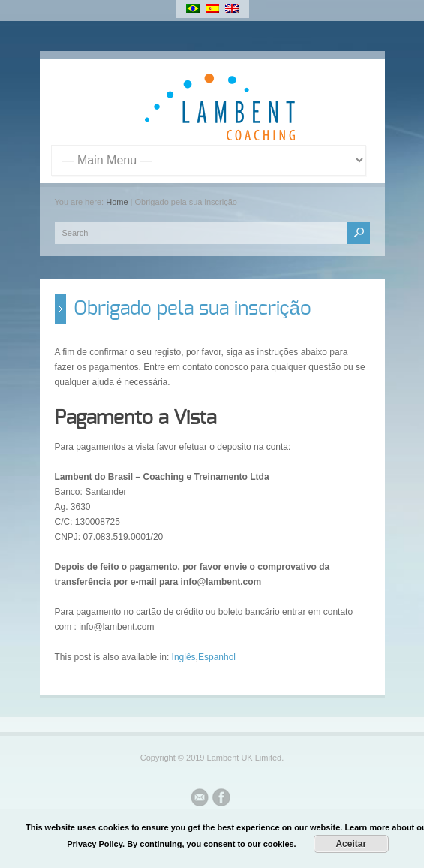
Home (117, 202)
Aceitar (351, 844)
